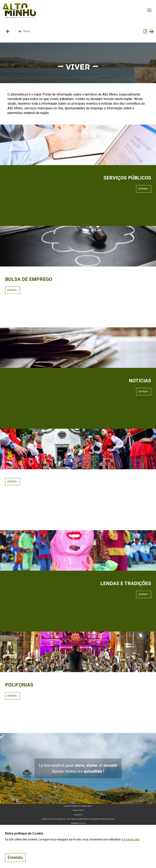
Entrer (144, 189)
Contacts (78, 815)
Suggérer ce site (78, 823)
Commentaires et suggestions (78, 806)
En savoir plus (131, 839)
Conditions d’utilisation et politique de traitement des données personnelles (78, 819)
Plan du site (78, 810)
